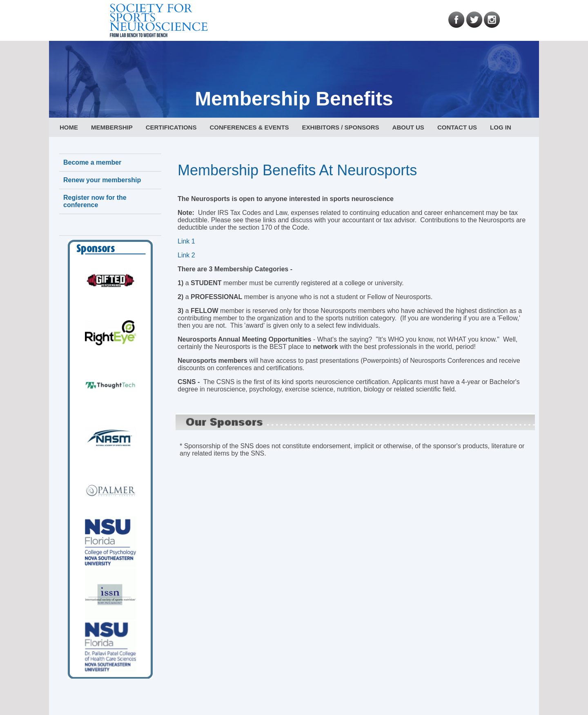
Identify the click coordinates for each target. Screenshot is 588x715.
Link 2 (186, 255)
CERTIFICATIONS (171, 127)
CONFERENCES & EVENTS (249, 127)
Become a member (92, 162)
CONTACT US (457, 127)
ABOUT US (408, 127)
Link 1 (186, 241)
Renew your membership (102, 180)
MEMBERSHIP (112, 127)
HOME (69, 127)
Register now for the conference (95, 201)
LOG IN (501, 127)
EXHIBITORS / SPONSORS (341, 127)
